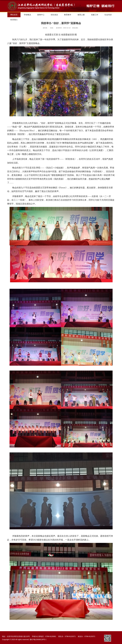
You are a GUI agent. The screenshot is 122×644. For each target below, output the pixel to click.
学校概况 (27, 15)
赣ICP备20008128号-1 (38, 639)
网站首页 (14, 15)
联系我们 (14, 20)
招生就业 (54, 15)
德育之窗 (81, 15)
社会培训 (108, 15)
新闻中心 (41, 15)
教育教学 (68, 15)
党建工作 (95, 15)
